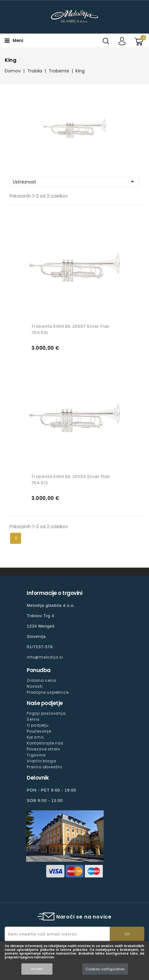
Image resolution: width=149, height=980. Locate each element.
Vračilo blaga (41, 761)
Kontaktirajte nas (45, 743)
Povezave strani (44, 749)
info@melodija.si (45, 657)
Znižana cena (41, 680)
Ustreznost (74, 182)
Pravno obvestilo (44, 767)
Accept (37, 969)
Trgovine (36, 755)
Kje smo (35, 737)
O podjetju (38, 725)
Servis (33, 719)
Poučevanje (39, 731)
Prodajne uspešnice (48, 692)
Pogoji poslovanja (46, 713)
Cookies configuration (105, 969)
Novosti (35, 686)
